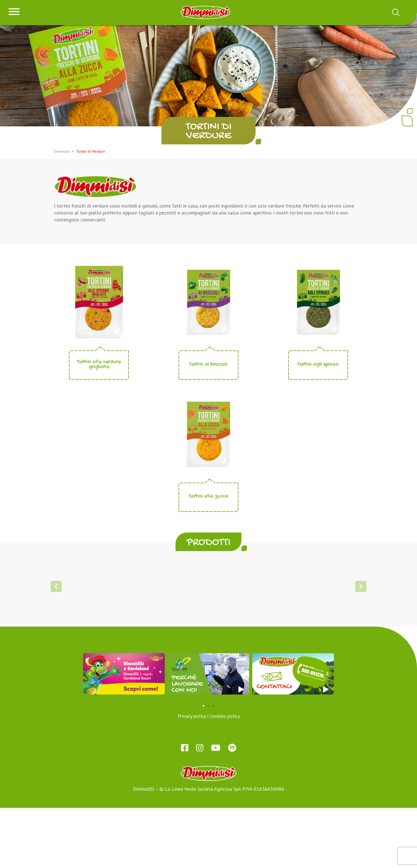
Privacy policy (192, 776)
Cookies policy (225, 776)
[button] (193, 665)
